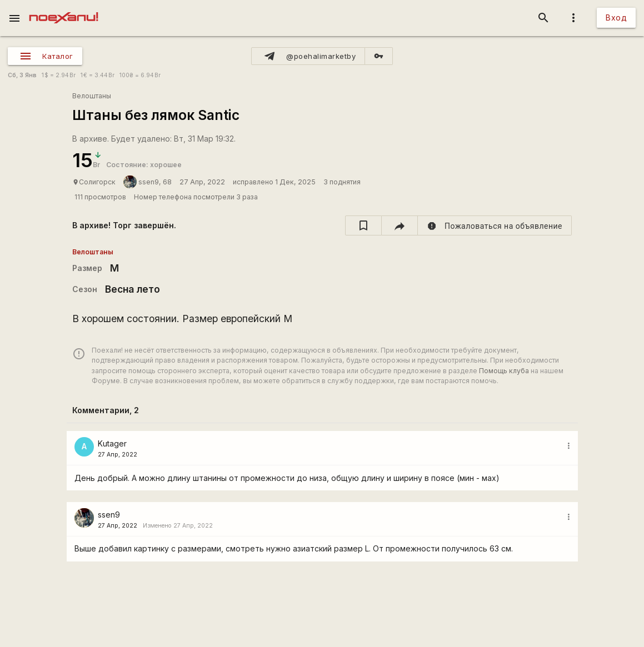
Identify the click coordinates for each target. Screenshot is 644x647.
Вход (616, 17)
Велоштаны (92, 96)
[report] (495, 225)
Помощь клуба (504, 371)
